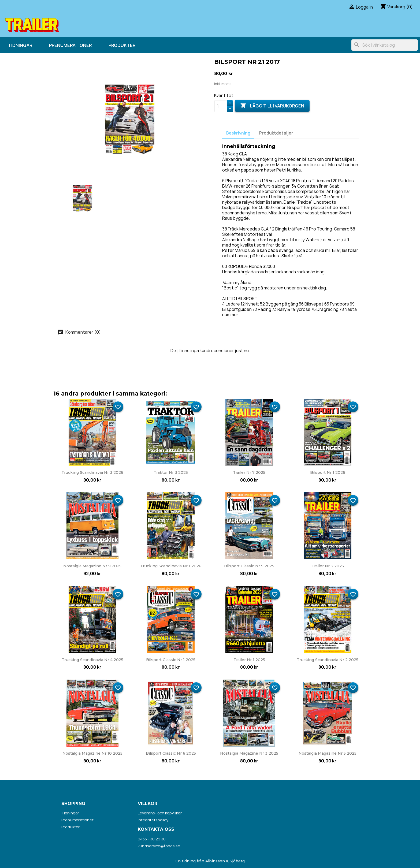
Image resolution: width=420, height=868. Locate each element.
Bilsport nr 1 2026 (328, 472)
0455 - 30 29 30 (152, 839)
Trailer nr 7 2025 (249, 472)
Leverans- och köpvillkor (160, 813)
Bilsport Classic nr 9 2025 (249, 566)
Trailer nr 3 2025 (328, 566)
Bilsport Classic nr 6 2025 (171, 753)
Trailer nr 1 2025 (249, 660)
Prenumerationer (70, 45)
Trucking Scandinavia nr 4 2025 (92, 660)
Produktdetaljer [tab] (276, 133)
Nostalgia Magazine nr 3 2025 (249, 753)
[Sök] (385, 45)
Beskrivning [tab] (238, 133)
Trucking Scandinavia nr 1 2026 (171, 566)
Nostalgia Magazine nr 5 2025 (328, 753)
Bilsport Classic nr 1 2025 (171, 660)
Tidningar (20, 45)
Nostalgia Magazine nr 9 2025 (92, 566)
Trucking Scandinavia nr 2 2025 (328, 660)
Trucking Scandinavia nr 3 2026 (92, 472)
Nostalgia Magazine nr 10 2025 (92, 753)
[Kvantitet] (221, 106)
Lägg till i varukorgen (272, 106)
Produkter (122, 45)
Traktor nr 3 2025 (171, 472)
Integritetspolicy (153, 820)
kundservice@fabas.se (159, 846)
